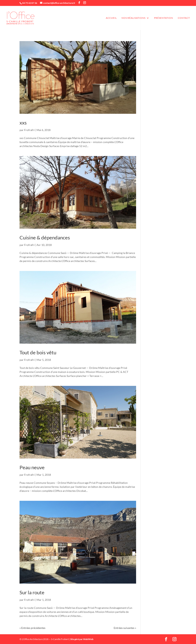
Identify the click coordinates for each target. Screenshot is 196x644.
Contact (184, 18)
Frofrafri (29, 130)
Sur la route (32, 592)
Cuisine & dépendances (45, 237)
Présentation (164, 18)
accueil (111, 18)
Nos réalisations (134, 18)
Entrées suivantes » (125, 628)
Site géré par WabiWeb (82, 639)
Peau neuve (32, 467)
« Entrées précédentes (32, 628)
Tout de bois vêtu (38, 352)
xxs (23, 123)
